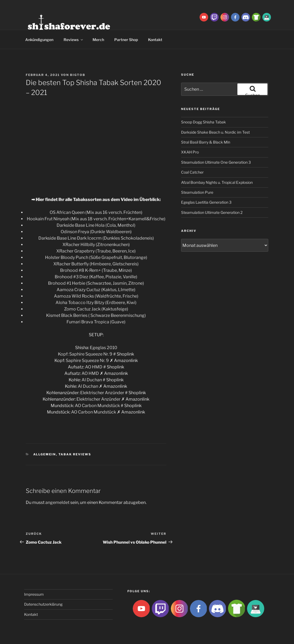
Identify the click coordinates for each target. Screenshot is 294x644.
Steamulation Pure (197, 192)
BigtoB (78, 75)
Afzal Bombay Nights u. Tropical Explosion (217, 182)
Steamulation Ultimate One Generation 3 (216, 162)
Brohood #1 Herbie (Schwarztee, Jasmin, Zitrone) (96, 283)
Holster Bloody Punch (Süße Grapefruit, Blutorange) (96, 257)
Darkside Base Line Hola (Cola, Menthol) (96, 225)
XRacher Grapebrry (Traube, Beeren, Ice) (96, 251)
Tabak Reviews (75, 454)
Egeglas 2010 (104, 348)
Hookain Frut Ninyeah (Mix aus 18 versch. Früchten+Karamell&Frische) (96, 219)
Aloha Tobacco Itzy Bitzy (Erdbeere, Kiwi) (96, 303)
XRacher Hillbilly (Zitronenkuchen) (96, 245)
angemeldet (57, 502)
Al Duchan (92, 380)
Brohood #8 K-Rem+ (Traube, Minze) (96, 270)
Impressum (34, 594)
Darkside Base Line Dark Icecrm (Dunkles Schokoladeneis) (96, 238)
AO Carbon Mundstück (97, 406)
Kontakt (155, 40)
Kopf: (64, 354)
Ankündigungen (39, 40)
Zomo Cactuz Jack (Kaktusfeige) (96, 309)
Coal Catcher (192, 172)
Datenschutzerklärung (43, 604)
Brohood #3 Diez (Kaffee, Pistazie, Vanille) (96, 277)
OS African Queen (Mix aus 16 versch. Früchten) (96, 212)
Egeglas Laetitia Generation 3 (206, 202)
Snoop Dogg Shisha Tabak (203, 122)
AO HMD (94, 367)
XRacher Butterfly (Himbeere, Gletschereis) (96, 264)
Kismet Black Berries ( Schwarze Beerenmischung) (96, 315)
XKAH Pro (190, 152)
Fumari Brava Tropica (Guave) (96, 322)
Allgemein (45, 454)
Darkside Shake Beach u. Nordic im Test (215, 132)
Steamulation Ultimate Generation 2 (212, 212)
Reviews (74, 40)
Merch (98, 40)
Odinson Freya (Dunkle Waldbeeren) (96, 232)
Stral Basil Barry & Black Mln (206, 142)
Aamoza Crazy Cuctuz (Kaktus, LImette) (96, 290)
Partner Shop (126, 40)
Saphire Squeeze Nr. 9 (91, 354)
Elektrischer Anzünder (102, 393)
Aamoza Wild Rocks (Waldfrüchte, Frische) (96, 296)
